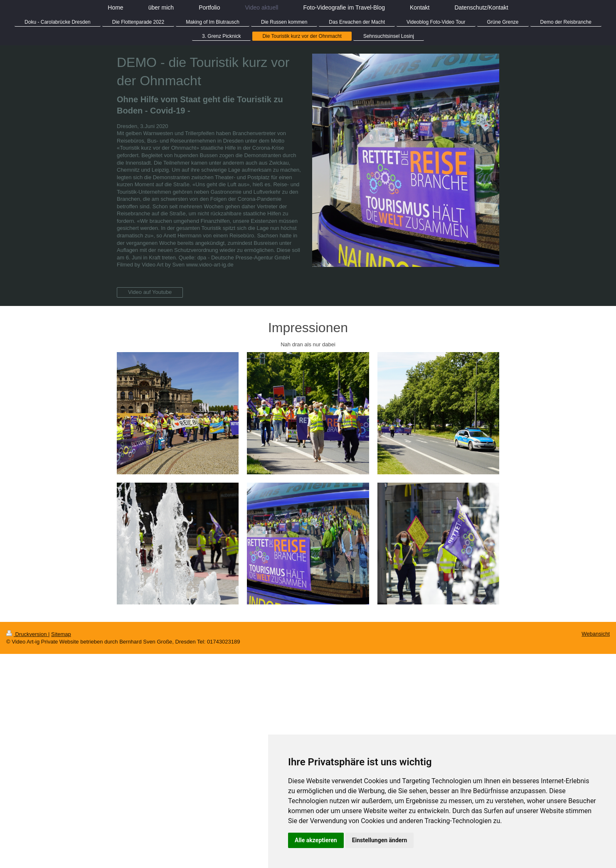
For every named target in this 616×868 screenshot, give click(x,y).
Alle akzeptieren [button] (316, 840)
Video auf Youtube (150, 292)
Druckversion (27, 634)
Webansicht (596, 634)
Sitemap (61, 634)
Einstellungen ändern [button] (380, 840)
